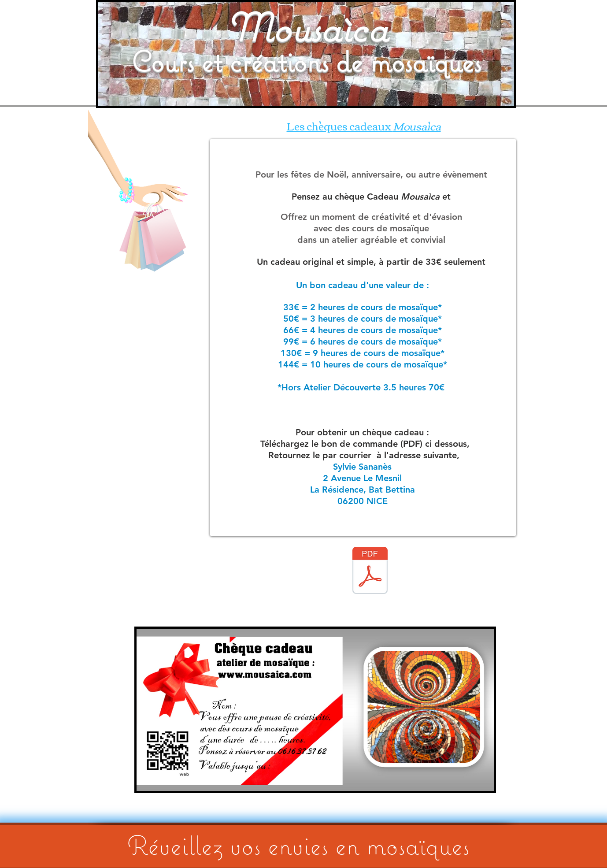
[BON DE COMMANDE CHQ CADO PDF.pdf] (370, 571)
